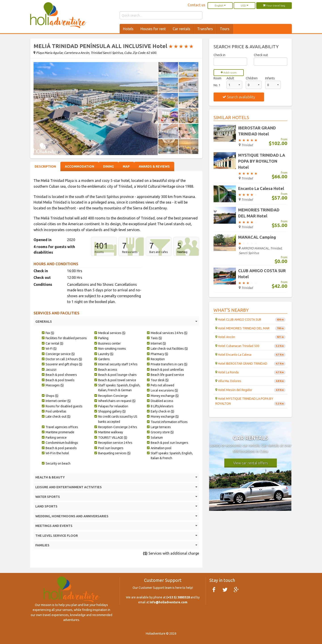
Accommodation (79, 166)
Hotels (128, 29)
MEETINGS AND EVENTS (116, 526)
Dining (108, 166)
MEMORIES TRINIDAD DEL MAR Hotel (259, 213)
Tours (225, 29)
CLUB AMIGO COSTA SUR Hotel (262, 274)
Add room (229, 73)
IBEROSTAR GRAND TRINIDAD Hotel (257, 131)
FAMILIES (116, 545)
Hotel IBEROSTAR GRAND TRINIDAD (250, 364)
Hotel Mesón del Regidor (250, 390)
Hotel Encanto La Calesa (250, 355)
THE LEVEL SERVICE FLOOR (116, 536)
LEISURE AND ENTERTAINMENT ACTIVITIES (116, 487)
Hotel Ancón (250, 337)
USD (245, 5)
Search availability (239, 97)
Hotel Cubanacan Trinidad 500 (250, 346)
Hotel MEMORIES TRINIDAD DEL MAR (250, 328)
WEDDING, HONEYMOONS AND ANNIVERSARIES (116, 516)
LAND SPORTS (116, 506)
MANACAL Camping (257, 237)
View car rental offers (251, 463)
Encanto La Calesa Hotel (261, 188)
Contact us (196, 5)
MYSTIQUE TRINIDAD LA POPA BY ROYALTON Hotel (262, 161)
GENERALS (116, 322)
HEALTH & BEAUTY (116, 477)
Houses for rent (153, 29)
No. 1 (217, 85)
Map (126, 166)
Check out (261, 55)
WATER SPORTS (116, 497)
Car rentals (181, 29)
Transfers (205, 29)
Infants (270, 78)
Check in (219, 55)
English (220, 5)
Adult (230, 78)
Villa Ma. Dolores (250, 381)
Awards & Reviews (154, 166)
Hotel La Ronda (250, 372)
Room (217, 78)
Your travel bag (274, 5)
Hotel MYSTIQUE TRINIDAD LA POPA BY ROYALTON (250, 401)
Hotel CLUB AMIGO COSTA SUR (250, 320)
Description (45, 166)
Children (252, 78)
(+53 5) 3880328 (178, 597)
